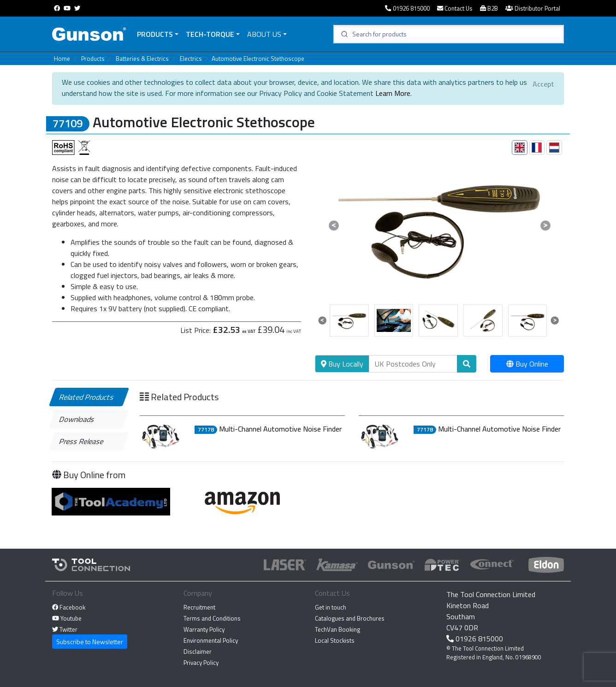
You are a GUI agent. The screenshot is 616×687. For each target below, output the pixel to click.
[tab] (520, 148)
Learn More (393, 93)
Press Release (82, 441)
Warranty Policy (204, 629)
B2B (489, 8)
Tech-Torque (210, 34)
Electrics (191, 59)
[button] (334, 225)
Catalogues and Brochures (350, 618)
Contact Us (455, 8)
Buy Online (527, 364)
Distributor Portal (533, 8)
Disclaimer (198, 651)
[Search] (413, 364)
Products (155, 34)
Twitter (65, 629)
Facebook (69, 607)
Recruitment (199, 607)
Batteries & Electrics (142, 59)
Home (62, 59)
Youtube (67, 618)
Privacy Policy (201, 663)
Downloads (77, 419)
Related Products (87, 397)
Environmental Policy (211, 640)
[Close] (543, 84)
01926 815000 (407, 8)
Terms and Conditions (212, 618)
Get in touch (331, 607)
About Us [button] (264, 34)
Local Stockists (335, 640)
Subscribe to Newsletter (90, 642)
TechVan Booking (338, 629)
